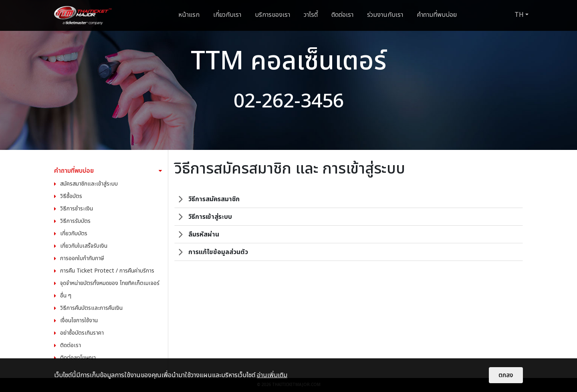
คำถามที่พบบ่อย (437, 15)
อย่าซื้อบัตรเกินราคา (82, 333)
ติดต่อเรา (342, 15)
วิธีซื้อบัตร (71, 196)
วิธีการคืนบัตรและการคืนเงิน (91, 308)
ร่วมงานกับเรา (385, 15)
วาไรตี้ (311, 15)
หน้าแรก (189, 15)
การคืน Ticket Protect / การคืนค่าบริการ (107, 271)
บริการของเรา (272, 15)
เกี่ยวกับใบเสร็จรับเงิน (84, 246)
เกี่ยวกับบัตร (74, 233)
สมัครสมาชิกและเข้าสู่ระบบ (89, 184)
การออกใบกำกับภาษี (82, 258)
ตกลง (506, 375)
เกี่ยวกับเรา (227, 15)
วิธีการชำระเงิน (77, 209)
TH (519, 15)
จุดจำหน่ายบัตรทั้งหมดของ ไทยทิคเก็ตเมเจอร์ (110, 283)
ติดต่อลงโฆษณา (78, 358)
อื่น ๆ (66, 296)
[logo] (83, 15)
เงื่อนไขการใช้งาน (79, 320)
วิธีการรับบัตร (75, 221)
